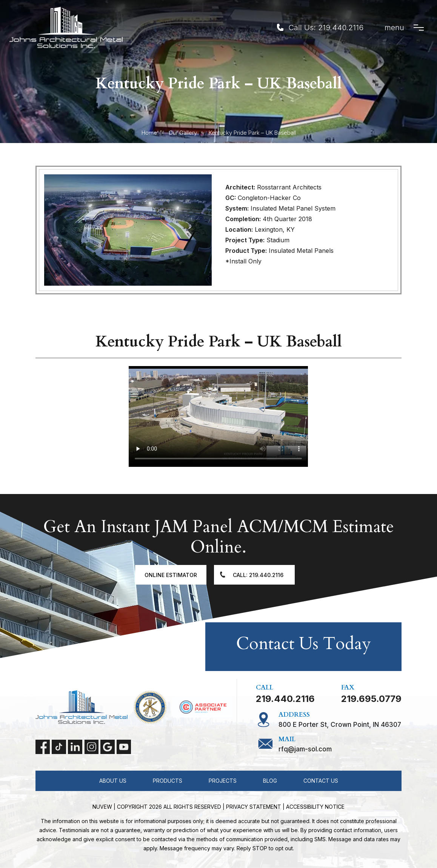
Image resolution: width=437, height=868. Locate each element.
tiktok (59, 747)
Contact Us (321, 781)
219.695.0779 (371, 699)
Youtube (124, 747)
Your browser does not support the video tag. (218, 416)
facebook (43, 747)
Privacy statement (254, 807)
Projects (223, 781)
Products (168, 781)
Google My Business (108, 747)
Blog (270, 781)
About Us (113, 781)
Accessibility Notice (315, 807)
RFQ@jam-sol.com (305, 749)
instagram (91, 747)
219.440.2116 (341, 28)
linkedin (75, 747)
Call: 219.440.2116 (258, 575)
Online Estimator (171, 575)
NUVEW (102, 807)
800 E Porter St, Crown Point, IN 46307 (340, 725)
